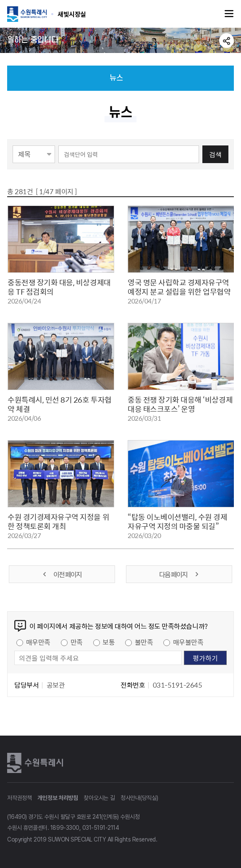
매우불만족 (188, 642)
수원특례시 (37, 763)
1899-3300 (65, 828)
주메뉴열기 (229, 14)
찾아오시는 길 (99, 798)
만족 (77, 642)
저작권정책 (20, 798)
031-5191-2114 (101, 828)
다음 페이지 (179, 574)
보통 (109, 642)
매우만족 (38, 642)
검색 (215, 154)
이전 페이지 (62, 574)
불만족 (144, 642)
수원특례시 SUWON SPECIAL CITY (72, 14)
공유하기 (227, 41)
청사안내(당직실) (139, 798)
